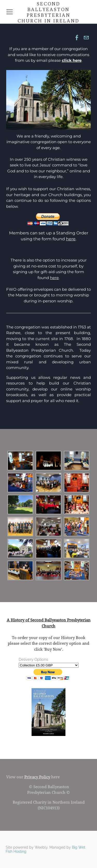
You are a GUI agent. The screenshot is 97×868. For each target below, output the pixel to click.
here (71, 239)
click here (72, 60)
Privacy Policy (37, 777)
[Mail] (86, 38)
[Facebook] (77, 38)
